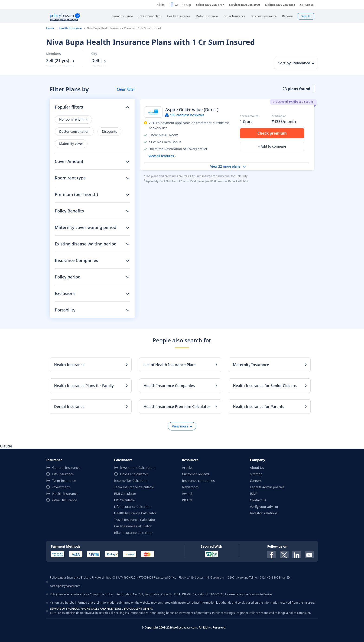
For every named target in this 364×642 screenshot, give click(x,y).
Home (50, 28)
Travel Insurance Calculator (135, 520)
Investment (61, 487)
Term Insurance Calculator (134, 487)
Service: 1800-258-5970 (245, 5)
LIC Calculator (125, 500)
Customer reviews (196, 474)
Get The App (183, 5)
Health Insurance (70, 28)
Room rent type (70, 178)
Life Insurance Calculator (133, 507)
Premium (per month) (76, 194)
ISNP (254, 494)
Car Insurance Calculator (133, 526)
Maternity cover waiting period (86, 227)
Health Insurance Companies (169, 386)
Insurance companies (198, 481)
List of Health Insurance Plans (170, 365)
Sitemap (256, 474)
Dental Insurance (69, 407)
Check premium (272, 133)
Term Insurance (64, 481)
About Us (257, 468)
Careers (256, 481)
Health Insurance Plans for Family (84, 386)
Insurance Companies (76, 260)
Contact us (258, 500)
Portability (65, 310)
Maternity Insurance (251, 365)
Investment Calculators (138, 468)
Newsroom (190, 487)
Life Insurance (63, 474)
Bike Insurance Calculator (134, 533)
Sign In (306, 16)
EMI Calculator (125, 494)
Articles (188, 468)
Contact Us (307, 5)
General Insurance (66, 468)
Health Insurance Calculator (135, 513)
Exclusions (65, 293)
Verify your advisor (264, 507)
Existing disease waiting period (86, 244)
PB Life (187, 500)
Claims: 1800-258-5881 (280, 5)
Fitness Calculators (135, 474)
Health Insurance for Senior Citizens (265, 386)
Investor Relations (264, 513)
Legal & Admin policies (267, 487)
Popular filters (69, 107)
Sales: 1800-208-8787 (210, 5)
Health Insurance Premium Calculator (177, 407)
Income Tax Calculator (131, 481)
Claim (161, 5)
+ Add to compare (272, 147)
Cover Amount (69, 161)
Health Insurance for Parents (259, 407)
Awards (188, 494)
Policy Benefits (69, 211)
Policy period (68, 277)
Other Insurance (65, 500)
